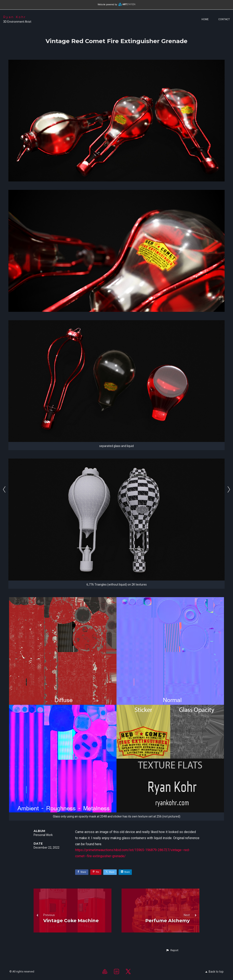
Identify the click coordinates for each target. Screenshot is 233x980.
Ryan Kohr (15, 17)
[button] (172, 950)
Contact (224, 19)
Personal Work (43, 835)
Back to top (214, 972)
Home (205, 19)
